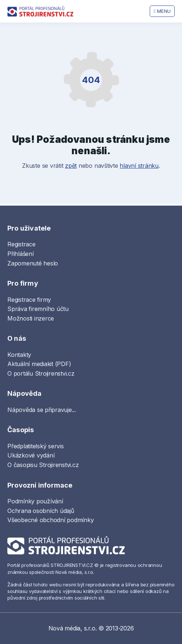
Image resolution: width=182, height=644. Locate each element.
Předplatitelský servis (36, 446)
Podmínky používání (35, 501)
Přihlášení (21, 254)
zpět (71, 166)
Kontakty (19, 355)
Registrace (21, 244)
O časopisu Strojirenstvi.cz (43, 465)
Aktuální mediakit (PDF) (39, 364)
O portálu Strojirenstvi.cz (41, 373)
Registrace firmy (29, 300)
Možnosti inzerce (31, 318)
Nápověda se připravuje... (42, 410)
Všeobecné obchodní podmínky (51, 520)
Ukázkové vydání (31, 455)
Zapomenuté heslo (33, 263)
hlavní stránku (139, 166)
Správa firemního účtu (38, 309)
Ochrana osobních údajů (41, 511)
